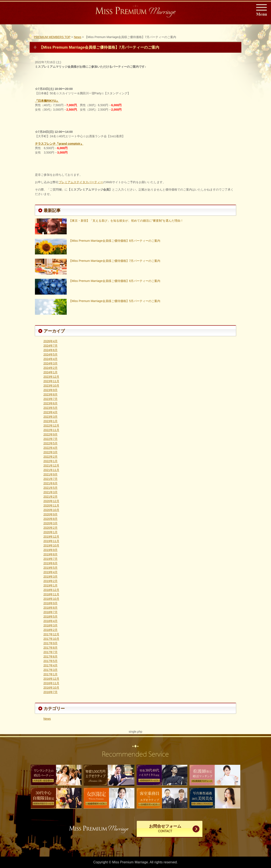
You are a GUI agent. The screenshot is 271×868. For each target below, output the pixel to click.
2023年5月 (50, 408)
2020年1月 (50, 532)
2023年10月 (51, 386)
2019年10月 (51, 545)
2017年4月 (50, 665)
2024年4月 (50, 359)
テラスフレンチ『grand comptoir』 (59, 144)
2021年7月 (50, 479)
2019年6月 (50, 563)
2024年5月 (50, 354)
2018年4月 (50, 621)
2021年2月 (50, 497)
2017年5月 (50, 661)
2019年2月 (50, 581)
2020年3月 (50, 523)
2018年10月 (51, 599)
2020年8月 (50, 519)
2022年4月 (50, 448)
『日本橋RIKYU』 (47, 101)
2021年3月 (50, 492)
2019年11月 (51, 541)
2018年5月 (50, 617)
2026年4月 (50, 341)
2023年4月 (50, 412)
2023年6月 (50, 403)
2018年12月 (51, 590)
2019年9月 (50, 550)
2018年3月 (50, 625)
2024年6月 (50, 350)
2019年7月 (50, 559)
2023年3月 (50, 417)
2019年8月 (50, 554)
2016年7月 (50, 692)
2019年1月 (50, 585)
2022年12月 (51, 426)
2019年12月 (51, 537)
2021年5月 (50, 488)
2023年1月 (50, 421)
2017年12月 (51, 634)
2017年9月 (50, 643)
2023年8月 (50, 394)
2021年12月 (51, 466)
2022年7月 (50, 439)
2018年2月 (50, 630)
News (47, 719)
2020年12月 (51, 501)
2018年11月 (51, 594)
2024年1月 (50, 372)
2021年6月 (50, 483)
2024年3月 (50, 363)
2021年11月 (51, 470)
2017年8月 (50, 648)
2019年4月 (50, 572)
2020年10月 (51, 510)
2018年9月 (50, 603)
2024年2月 (50, 368)
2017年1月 (50, 674)
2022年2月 (50, 457)
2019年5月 (50, 568)
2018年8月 (50, 608)
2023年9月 (50, 390)
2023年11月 (51, 381)
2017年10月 (51, 639)
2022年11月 (51, 430)
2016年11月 (51, 683)
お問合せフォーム (165, 829)
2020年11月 (51, 505)
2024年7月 (50, 346)
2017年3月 (50, 670)
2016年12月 (51, 679)
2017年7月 (50, 652)
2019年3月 (50, 577)
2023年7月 (50, 399)
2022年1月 (50, 461)
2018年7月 (50, 612)
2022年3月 (50, 452)
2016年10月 (51, 688)
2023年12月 (51, 377)
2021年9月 (50, 474)
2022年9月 (50, 434)
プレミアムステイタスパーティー (81, 182)
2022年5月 (50, 443)
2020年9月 (50, 514)
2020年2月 (50, 528)
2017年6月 (50, 656)
